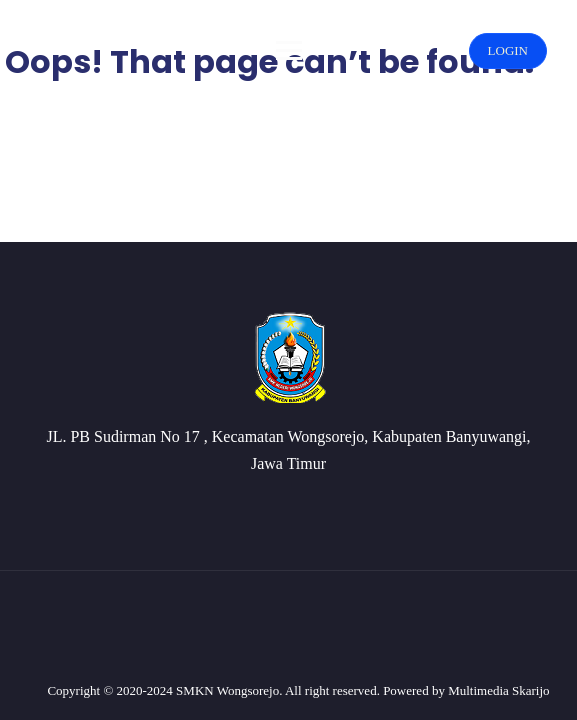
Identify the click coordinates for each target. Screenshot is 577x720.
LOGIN (508, 50)
